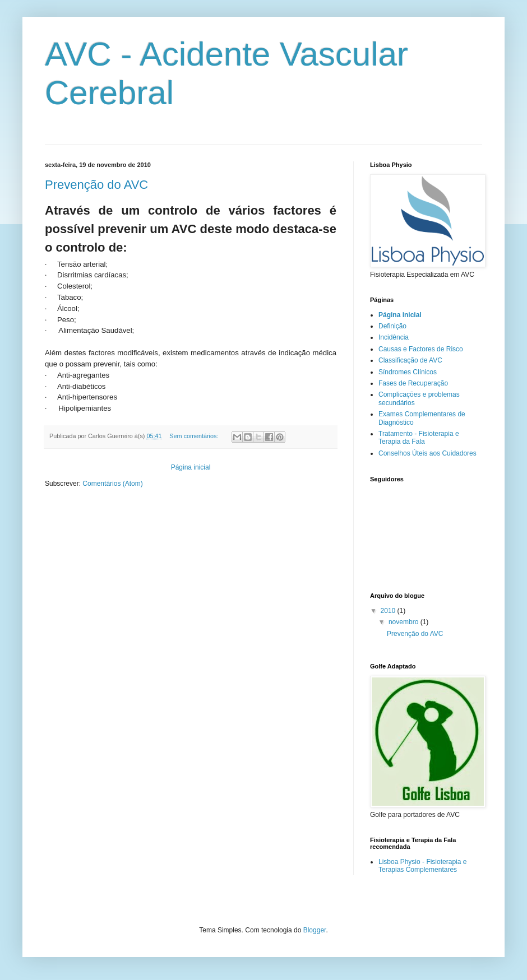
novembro (405, 622)
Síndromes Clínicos (408, 372)
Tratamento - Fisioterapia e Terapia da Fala (419, 438)
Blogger (315, 930)
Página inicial (191, 467)
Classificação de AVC (410, 360)
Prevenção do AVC (96, 185)
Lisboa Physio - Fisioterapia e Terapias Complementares (422, 866)
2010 (389, 611)
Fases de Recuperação (413, 383)
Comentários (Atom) (112, 484)
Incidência (394, 337)
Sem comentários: (195, 436)
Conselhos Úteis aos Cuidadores (427, 453)
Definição (392, 326)
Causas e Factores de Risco (421, 349)
